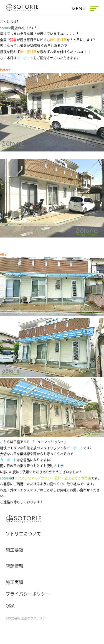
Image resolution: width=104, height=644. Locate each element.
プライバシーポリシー (28, 594)
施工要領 (14, 550)
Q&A (10, 606)
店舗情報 (14, 566)
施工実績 (14, 582)
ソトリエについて (23, 534)
